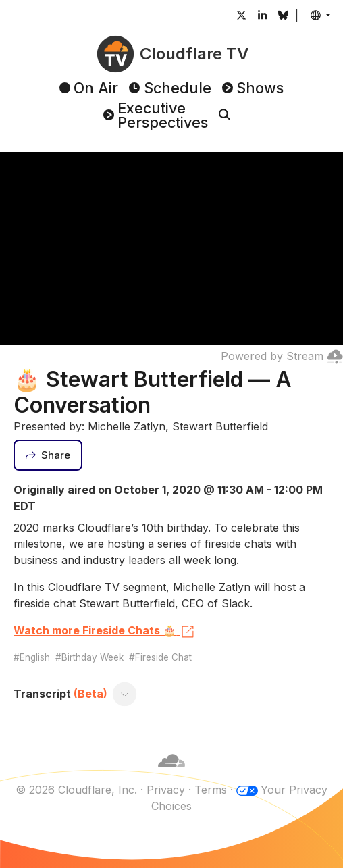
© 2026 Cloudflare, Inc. (76, 790)
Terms (211, 790)
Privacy (166, 790)
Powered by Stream (282, 356)
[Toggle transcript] (125, 694)
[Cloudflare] (171, 773)
